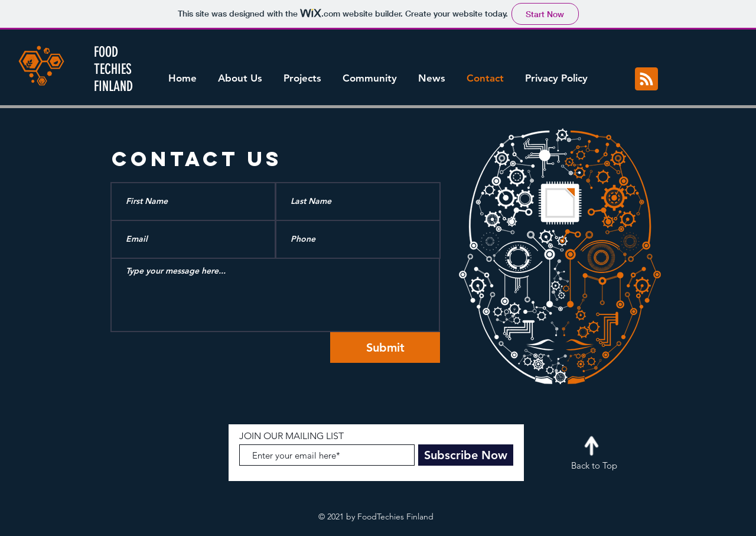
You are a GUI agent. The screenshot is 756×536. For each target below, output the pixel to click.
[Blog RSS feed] (646, 79)
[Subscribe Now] (466, 455)
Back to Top (594, 465)
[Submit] (385, 347)
